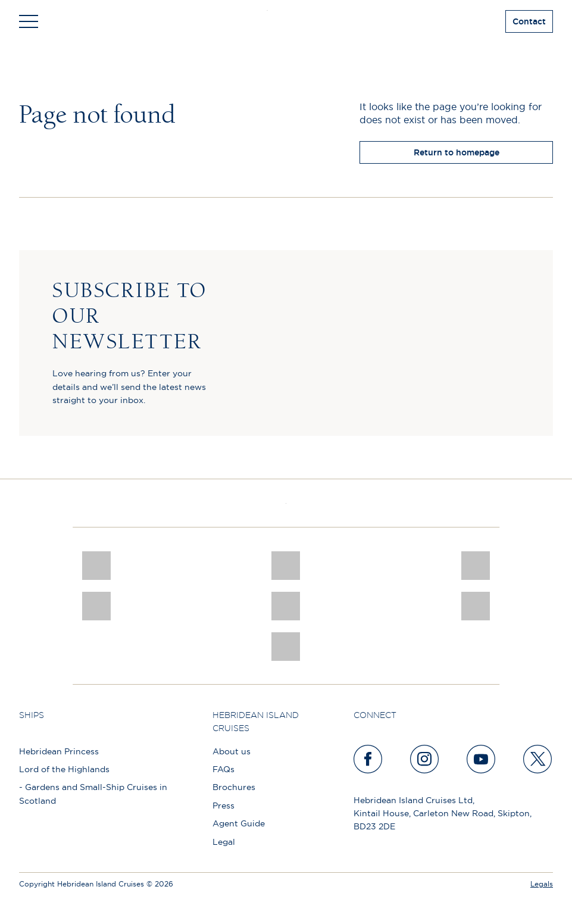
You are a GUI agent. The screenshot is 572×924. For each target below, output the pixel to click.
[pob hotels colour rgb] (96, 606)
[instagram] (425, 759)
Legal (224, 842)
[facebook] (368, 759)
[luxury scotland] (286, 606)
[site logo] (286, 21)
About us (232, 751)
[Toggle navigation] (29, 21)
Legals (542, 884)
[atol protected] (286, 647)
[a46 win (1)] (476, 566)
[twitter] (538, 759)
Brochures (234, 787)
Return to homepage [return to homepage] (457, 152)
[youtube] (482, 759)
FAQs (224, 769)
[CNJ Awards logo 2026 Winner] (96, 566)
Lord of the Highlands (64, 769)
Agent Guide (239, 823)
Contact (529, 21)
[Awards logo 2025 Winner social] (286, 566)
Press (224, 806)
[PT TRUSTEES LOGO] (476, 606)
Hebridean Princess (59, 751)
